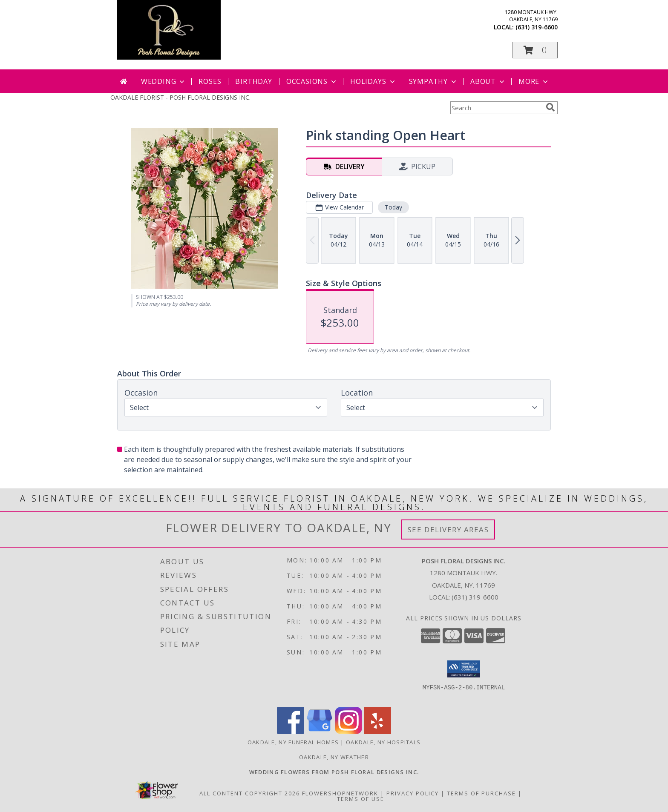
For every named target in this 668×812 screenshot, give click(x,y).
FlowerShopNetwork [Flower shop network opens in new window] (340, 793)
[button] (535, 50)
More (534, 81)
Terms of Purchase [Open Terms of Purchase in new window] (481, 793)
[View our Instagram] (348, 732)
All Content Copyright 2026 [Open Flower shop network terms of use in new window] (250, 793)
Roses (210, 81)
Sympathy (433, 81)
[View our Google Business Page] (320, 732)
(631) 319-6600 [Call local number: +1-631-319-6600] (537, 27)
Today (393, 207)
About (488, 81)
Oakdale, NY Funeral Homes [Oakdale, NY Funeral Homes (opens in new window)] (293, 742)
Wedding (164, 81)
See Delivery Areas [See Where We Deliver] (448, 529)
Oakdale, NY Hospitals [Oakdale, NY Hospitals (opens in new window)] (383, 742)
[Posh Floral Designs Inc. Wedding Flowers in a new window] (334, 772)
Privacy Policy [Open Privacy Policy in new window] (413, 793)
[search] (550, 107)
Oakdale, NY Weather (334, 757)
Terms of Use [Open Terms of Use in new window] (361, 799)
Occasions (312, 81)
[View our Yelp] (377, 732)
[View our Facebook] (291, 732)
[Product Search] (496, 108)
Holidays (373, 81)
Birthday (253, 81)
